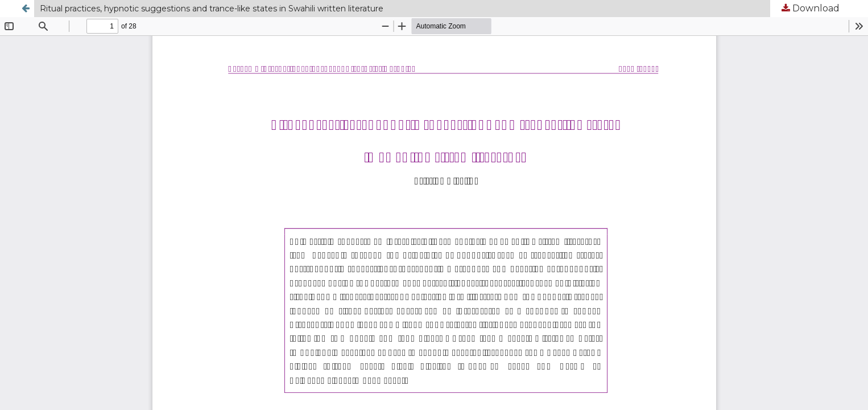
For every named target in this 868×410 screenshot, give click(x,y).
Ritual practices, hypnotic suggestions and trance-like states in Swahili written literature (212, 9)
